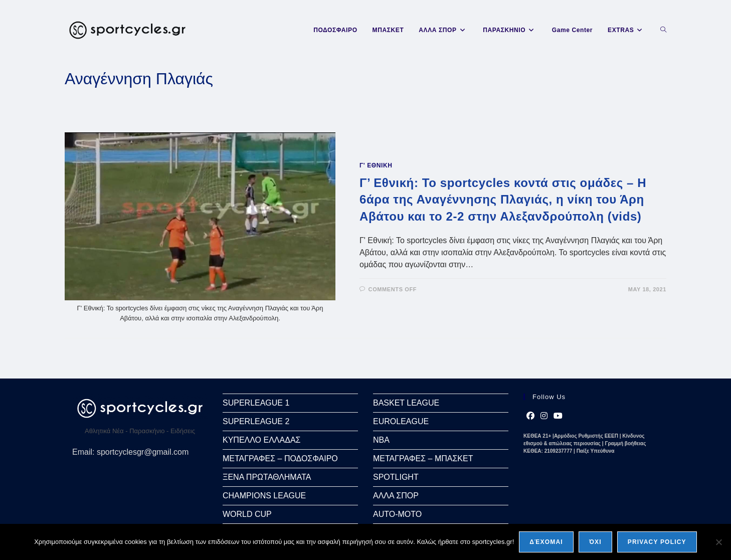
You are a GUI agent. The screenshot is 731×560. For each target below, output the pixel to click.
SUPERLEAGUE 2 (256, 421)
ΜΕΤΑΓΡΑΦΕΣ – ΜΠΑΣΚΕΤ (423, 458)
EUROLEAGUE (401, 421)
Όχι (595, 542)
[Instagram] (544, 416)
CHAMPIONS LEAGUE (264, 496)
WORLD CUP (247, 514)
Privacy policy (657, 542)
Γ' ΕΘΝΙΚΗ (376, 165)
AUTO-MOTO (397, 514)
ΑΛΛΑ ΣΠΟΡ (396, 496)
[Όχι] (718, 542)
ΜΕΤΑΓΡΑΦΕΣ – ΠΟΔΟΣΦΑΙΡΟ (280, 458)
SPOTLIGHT (396, 477)
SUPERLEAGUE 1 (256, 403)
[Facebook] (530, 416)
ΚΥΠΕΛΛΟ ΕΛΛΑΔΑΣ (261, 440)
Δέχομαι (546, 542)
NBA (381, 440)
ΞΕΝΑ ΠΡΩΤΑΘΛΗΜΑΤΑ (267, 477)
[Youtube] (558, 416)
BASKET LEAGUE (406, 403)
